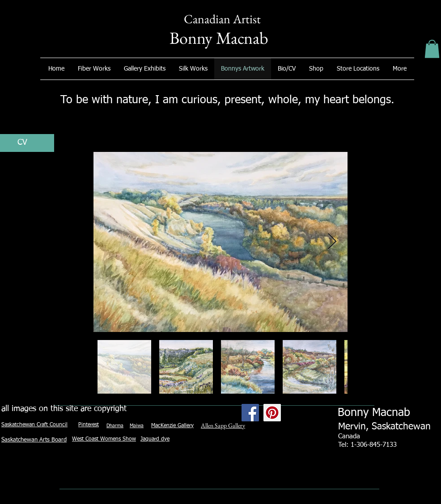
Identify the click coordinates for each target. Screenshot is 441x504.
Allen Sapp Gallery (223, 425)
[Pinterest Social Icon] (272, 413)
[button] (432, 49)
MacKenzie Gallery (172, 426)
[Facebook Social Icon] (250, 413)
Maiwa (137, 426)
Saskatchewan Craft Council (34, 425)
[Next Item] (332, 242)
